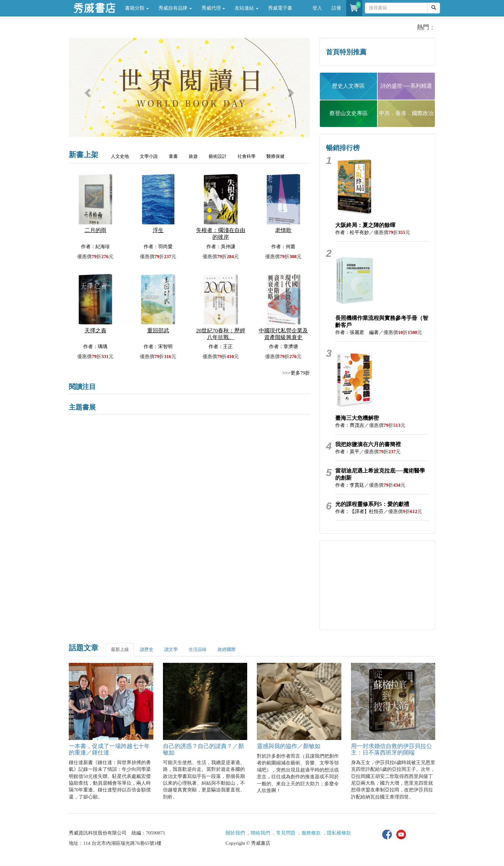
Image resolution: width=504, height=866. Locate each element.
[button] (87, 91)
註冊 (337, 8)
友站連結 (247, 8)
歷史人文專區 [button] (348, 86)
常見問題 (286, 833)
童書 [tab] (173, 156)
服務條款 (311, 833)
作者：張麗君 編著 (357, 332)
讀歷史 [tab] (147, 649)
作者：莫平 (347, 452)
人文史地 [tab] (120, 156)
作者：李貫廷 (350, 485)
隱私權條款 (339, 833)
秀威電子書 (280, 8)
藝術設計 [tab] (218, 156)
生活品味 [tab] (198, 649)
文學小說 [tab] (149, 156)
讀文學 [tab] (171, 649)
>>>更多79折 (296, 373)
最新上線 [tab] (120, 649)
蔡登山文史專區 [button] (349, 113)
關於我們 (235, 833)
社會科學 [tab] (247, 156)
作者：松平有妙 (352, 232)
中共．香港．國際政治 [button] (406, 113)
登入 (317, 8)
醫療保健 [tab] (275, 156)
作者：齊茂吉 (350, 425)
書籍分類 (137, 8)
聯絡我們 (260, 833)
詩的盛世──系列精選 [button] (406, 86)
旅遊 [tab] (193, 156)
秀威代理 (213, 8)
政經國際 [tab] (227, 649)
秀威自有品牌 (175, 8)
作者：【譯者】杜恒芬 (359, 511)
